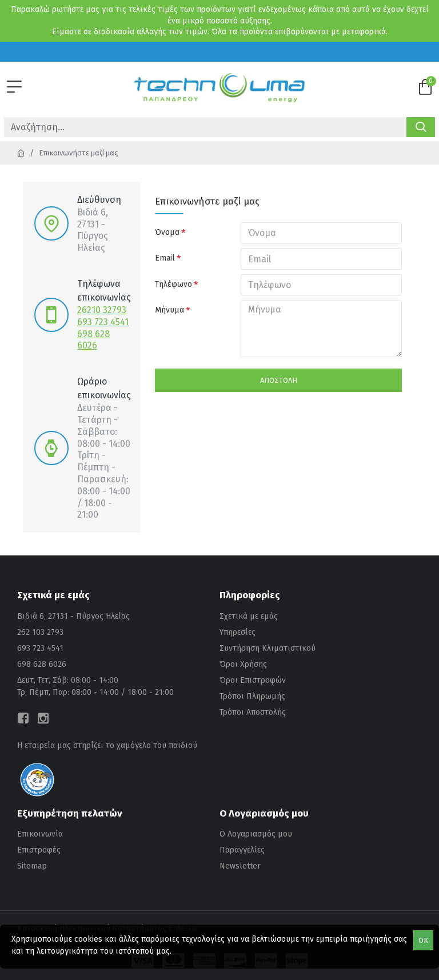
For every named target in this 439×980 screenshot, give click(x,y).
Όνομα (167, 232)
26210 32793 (102, 310)
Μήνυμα (169, 311)
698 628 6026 (93, 340)
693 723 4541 (103, 322)
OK (423, 940)
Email (165, 259)
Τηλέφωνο (173, 285)
